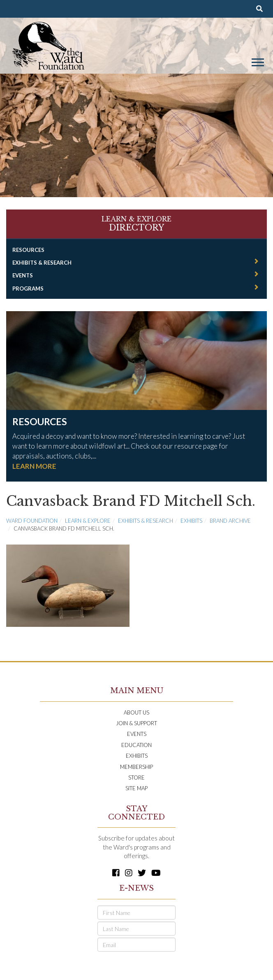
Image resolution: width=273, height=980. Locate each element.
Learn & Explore (88, 521)
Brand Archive (230, 521)
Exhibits (191, 521)
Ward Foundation (32, 521)
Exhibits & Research (42, 263)
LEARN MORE (34, 466)
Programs (28, 289)
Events (23, 275)
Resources (28, 250)
